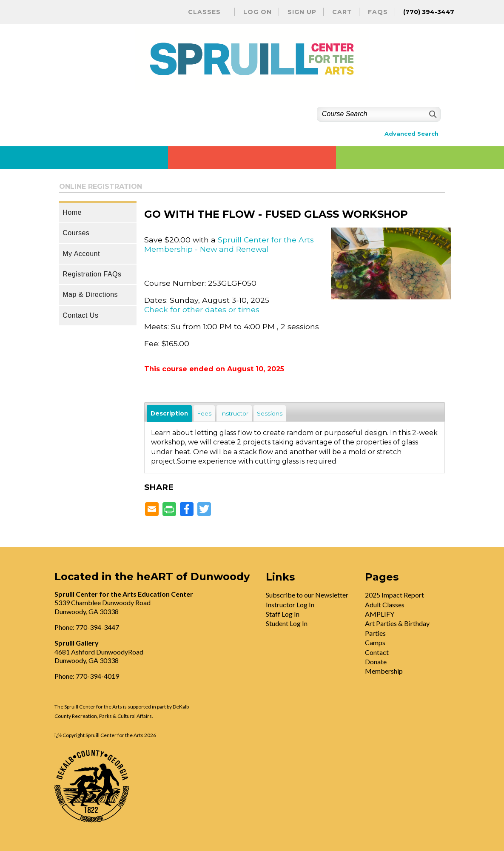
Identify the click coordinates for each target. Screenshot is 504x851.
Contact (377, 652)
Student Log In (287, 623)
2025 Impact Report (394, 595)
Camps (375, 642)
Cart (342, 12)
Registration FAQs (92, 274)
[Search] (432, 114)
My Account (81, 254)
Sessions (270, 413)
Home (72, 212)
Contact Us (80, 315)
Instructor (234, 413)
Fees (204, 413)
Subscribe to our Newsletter (307, 595)
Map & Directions (90, 295)
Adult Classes (385, 605)
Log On (258, 12)
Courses (76, 233)
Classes (204, 12)
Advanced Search (411, 134)
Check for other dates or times (202, 309)
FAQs (378, 12)
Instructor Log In (290, 605)
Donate (376, 662)
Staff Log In (283, 614)
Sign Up (302, 12)
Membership (384, 671)
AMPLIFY (380, 614)
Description (169, 413)
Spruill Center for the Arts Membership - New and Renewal (229, 244)
